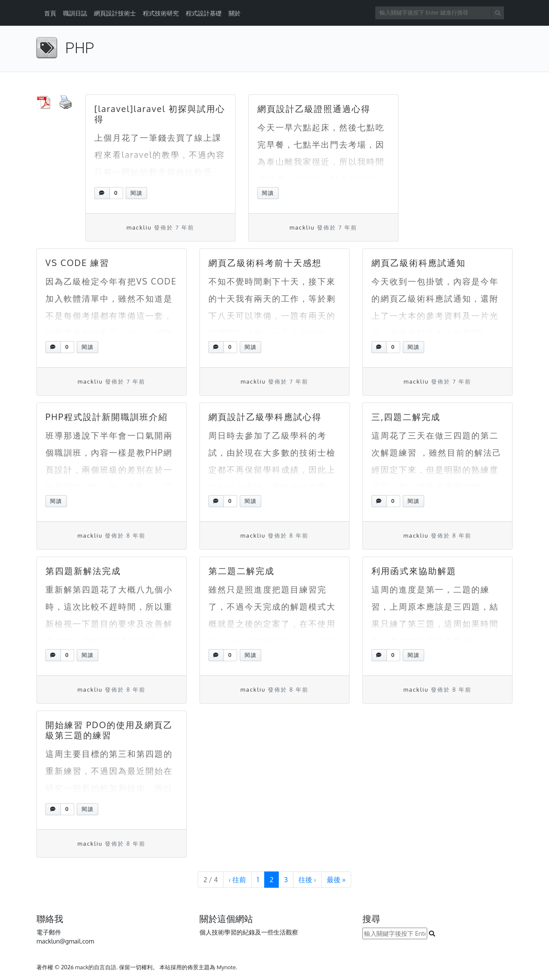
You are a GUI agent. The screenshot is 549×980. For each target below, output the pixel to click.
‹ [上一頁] (237, 880)
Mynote (226, 967)
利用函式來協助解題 (414, 571)
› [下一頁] (307, 880)
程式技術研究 (161, 13)
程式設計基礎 (204, 13)
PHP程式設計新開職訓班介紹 (107, 417)
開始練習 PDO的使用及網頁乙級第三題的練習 (109, 730)
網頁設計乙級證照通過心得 (314, 109)
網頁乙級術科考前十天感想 (265, 263)
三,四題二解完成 (406, 417)
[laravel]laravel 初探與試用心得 (160, 114)
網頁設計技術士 (115, 13)
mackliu (139, 227)
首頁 (50, 13)
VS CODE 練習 (77, 263)
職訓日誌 (75, 13)
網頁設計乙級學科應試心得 (265, 417)
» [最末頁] (336, 880)
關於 (235, 13)
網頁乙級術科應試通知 (419, 263)
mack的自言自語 (96, 967)
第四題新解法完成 (83, 571)
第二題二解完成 (241, 571)
